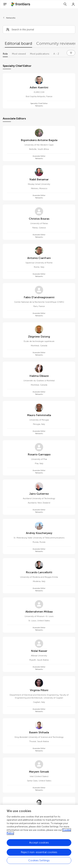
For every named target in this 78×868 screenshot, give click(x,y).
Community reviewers (57, 43)
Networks (11, 18)
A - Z (56, 54)
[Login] (73, 4)
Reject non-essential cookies (39, 852)
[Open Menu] (5, 4)
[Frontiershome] (21, 4)
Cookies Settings (39, 861)
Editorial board (18, 43)
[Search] (65, 4)
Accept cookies (39, 843)
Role (5, 54)
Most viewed (19, 54)
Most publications (40, 54)
